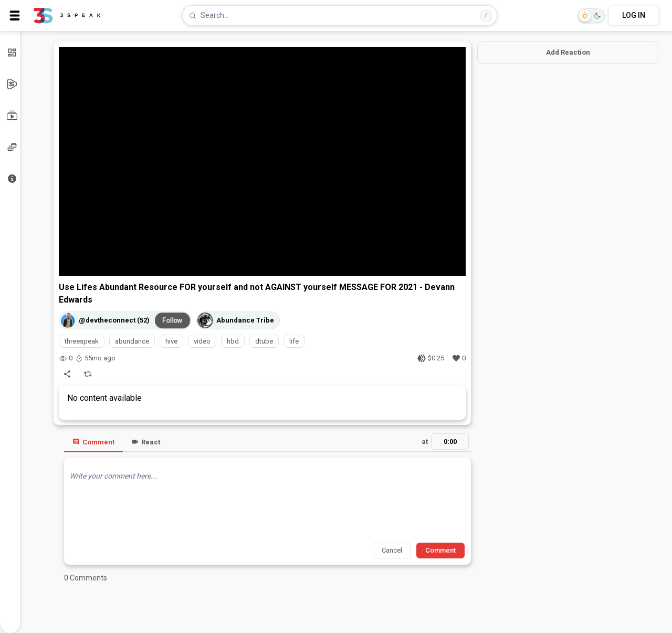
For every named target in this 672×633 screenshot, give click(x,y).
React (146, 442)
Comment (93, 442)
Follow (173, 320)
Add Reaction (568, 52)
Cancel (392, 550)
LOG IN (634, 15)
